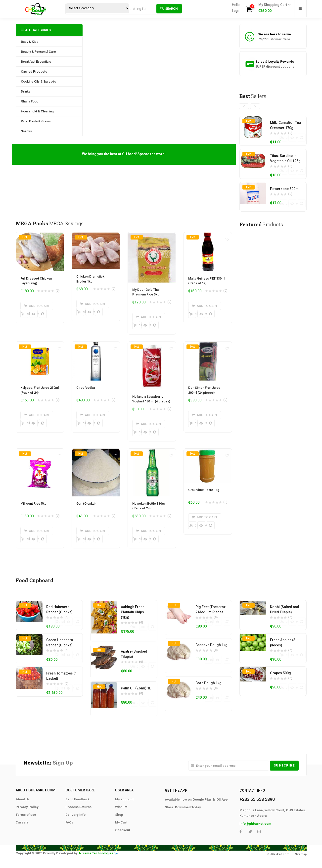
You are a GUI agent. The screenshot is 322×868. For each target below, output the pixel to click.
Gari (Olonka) (86, 509)
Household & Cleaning (37, 111)
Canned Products (34, 72)
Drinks (26, 91)
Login (236, 11)
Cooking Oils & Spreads (38, 81)
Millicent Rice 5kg (33, 509)
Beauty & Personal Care (38, 52)
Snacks (26, 131)
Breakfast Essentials (36, 62)
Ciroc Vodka (86, 391)
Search (169, 9)
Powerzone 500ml (285, 190)
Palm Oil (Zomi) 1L (136, 698)
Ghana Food (30, 101)
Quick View (24, 314)
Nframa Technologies (96, 864)
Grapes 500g (280, 683)
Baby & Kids (30, 42)
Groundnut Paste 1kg (204, 496)
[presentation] (244, 106)
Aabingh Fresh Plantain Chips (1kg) (133, 621)
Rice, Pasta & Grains (36, 121)
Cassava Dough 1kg (211, 654)
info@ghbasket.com (255, 834)
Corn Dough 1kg (208, 693)
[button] (273, 8)
